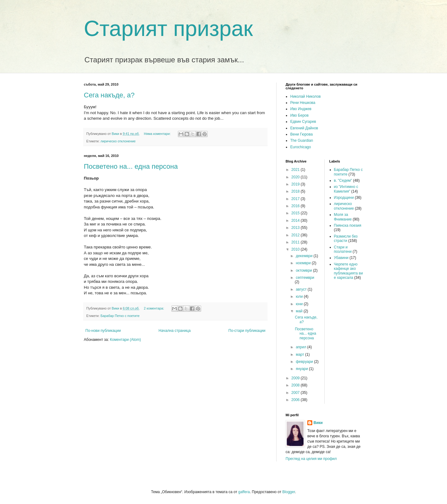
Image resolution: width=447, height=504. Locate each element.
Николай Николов (305, 96)
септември (305, 278)
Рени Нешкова (303, 103)
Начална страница (175, 331)
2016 (296, 206)
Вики (318, 423)
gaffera (244, 492)
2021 (296, 170)
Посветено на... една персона (131, 166)
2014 (296, 221)
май (300, 311)
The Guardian (302, 140)
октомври (304, 270)
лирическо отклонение (118, 141)
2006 (296, 400)
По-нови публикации (103, 331)
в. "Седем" (343, 181)
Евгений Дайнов (304, 128)
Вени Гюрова (301, 134)
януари (302, 369)
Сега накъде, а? (109, 95)
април (302, 347)
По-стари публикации (247, 331)
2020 (296, 177)
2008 (296, 385)
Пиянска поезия (348, 225)
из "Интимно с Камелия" (346, 189)
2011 (296, 242)
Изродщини (344, 198)
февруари (305, 362)
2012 (296, 235)
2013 (296, 228)
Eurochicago (301, 147)
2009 (296, 378)
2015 (296, 213)
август (302, 289)
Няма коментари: (158, 134)
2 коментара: (154, 308)
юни (300, 304)
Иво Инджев (301, 109)
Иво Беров (299, 115)
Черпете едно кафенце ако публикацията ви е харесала (348, 271)
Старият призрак (168, 29)
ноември (304, 263)
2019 (296, 184)
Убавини (341, 258)
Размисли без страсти (346, 239)
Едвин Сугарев (303, 122)
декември (305, 256)
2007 (296, 393)
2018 (296, 191)
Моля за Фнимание (343, 217)
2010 (296, 249)
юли (300, 297)
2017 (296, 199)
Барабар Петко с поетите (120, 316)
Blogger (289, 492)
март (300, 355)
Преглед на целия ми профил (311, 459)
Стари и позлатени (343, 249)
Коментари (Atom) (125, 340)
